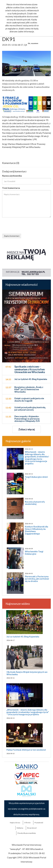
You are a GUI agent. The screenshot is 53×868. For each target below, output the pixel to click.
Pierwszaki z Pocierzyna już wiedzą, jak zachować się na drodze (37, 579)
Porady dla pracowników (27, 833)
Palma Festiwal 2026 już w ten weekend (26, 750)
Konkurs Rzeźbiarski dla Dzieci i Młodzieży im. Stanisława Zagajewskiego (36, 530)
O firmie (27, 823)
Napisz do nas (15, 823)
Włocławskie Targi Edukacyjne (34, 553)
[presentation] (24, 225)
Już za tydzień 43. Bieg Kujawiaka (23, 637)
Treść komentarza (11, 188)
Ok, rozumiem (33, 43)
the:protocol (32, 828)
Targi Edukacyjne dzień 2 (36, 478)
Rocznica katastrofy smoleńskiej (35, 503)
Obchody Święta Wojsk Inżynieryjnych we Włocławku (27, 673)
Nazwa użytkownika (12, 176)
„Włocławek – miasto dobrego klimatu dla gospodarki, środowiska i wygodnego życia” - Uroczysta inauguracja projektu (28, 712)
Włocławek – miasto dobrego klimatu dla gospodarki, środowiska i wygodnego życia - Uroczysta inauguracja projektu (37, 458)
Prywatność (39, 823)
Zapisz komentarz (12, 236)
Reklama (20, 828)
